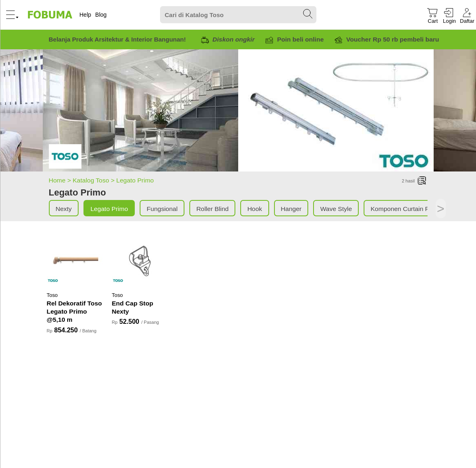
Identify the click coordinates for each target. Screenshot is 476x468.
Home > (61, 180)
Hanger (291, 209)
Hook (254, 209)
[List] (422, 181)
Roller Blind (212, 209)
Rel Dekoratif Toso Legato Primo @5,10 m (75, 311)
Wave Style (336, 209)
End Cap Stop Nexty (133, 307)
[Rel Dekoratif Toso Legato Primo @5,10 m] (75, 260)
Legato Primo (135, 180)
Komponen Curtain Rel (403, 209)
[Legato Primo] (65, 158)
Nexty (64, 209)
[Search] (238, 15)
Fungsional (162, 209)
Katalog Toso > (95, 180)
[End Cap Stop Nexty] (140, 260)
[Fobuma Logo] (50, 15)
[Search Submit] (308, 14)
